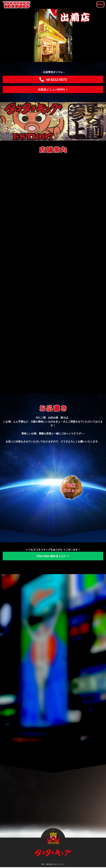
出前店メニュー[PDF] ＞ (53, 89)
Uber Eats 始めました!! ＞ (53, 556)
